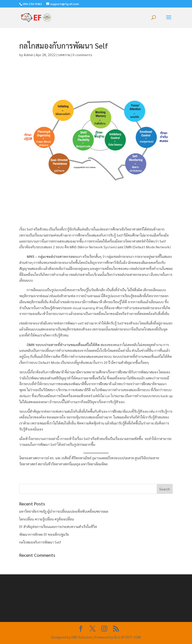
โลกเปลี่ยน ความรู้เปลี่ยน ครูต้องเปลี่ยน (47, 519)
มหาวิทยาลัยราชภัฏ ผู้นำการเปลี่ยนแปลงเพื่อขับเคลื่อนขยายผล (64, 511)
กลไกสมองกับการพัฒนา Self (40, 542)
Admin (29, 55)
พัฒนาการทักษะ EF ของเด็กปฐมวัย (44, 534)
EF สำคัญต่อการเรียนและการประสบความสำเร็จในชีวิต (58, 526)
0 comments (82, 55)
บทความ (64, 55)
